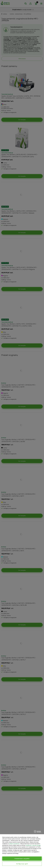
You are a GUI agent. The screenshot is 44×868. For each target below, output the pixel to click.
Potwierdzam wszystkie (22, 859)
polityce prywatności (14, 844)
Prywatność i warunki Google (33, 845)
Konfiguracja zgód (22, 864)
